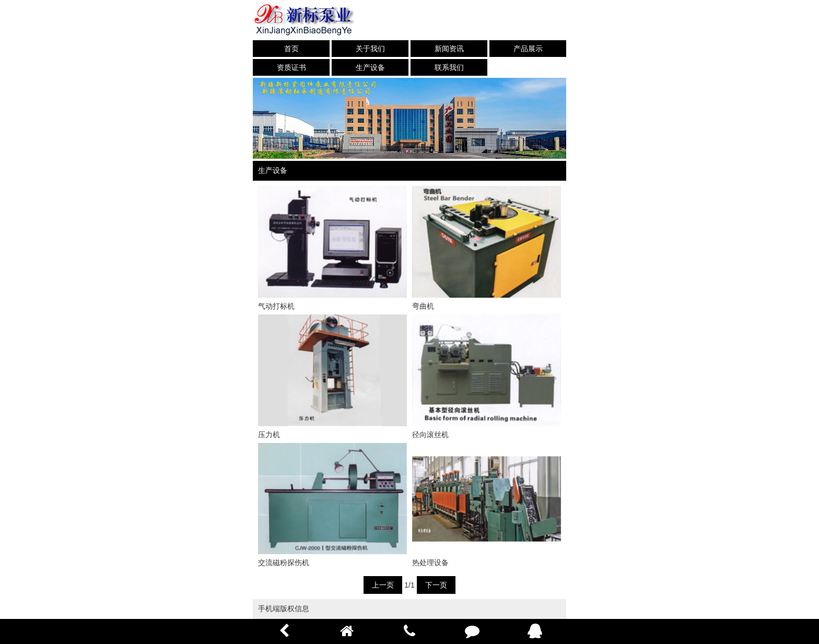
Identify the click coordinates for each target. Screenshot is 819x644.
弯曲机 (423, 306)
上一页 (383, 585)
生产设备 (370, 67)
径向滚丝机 (430, 435)
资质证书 (291, 67)
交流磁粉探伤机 (284, 563)
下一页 (436, 585)
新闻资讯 (449, 49)
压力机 (269, 435)
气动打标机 (276, 306)
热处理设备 (430, 563)
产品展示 (528, 49)
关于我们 (370, 49)
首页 (291, 49)
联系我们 (449, 67)
